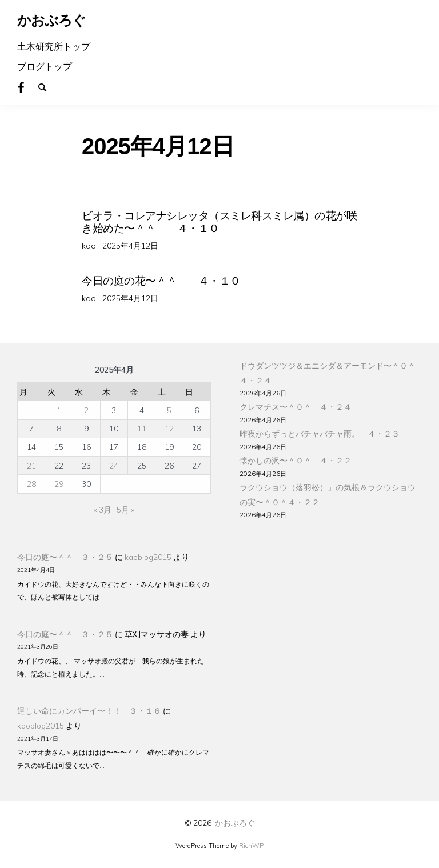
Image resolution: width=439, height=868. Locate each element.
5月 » (125, 508)
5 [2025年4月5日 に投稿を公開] (169, 408)
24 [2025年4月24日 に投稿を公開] (114, 464)
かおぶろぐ (235, 821)
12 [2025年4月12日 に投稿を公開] (169, 427)
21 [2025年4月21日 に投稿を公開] (31, 464)
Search (47, 86)
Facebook (27, 86)
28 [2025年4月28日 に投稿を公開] (31, 482)
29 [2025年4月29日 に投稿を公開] (59, 482)
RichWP (251, 844)
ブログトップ (45, 66)
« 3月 (103, 508)
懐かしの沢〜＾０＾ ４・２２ (296, 459)
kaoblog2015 (148, 555)
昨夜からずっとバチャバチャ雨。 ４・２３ (320, 432)
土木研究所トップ (54, 46)
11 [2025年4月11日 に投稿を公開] (142, 427)
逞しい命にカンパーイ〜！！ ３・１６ (89, 709)
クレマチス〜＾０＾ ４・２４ (296, 405)
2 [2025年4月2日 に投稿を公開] (86, 408)
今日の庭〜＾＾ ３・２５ (65, 555)
